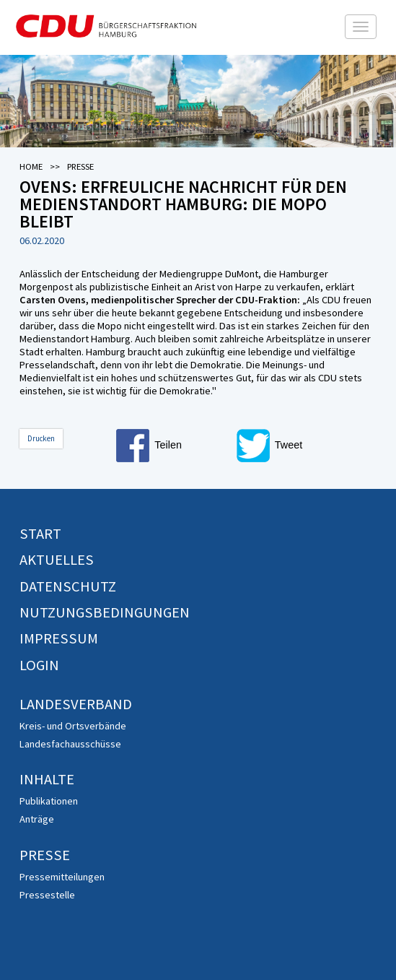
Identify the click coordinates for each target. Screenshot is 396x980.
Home (31, 166)
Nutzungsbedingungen (105, 612)
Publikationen (49, 801)
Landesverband (76, 704)
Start (40, 534)
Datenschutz (68, 586)
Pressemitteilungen (62, 877)
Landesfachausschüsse (70, 744)
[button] (174, 446)
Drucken (41, 438)
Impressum (59, 638)
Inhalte (47, 779)
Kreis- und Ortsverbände (73, 726)
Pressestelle (47, 895)
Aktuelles (57, 560)
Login (39, 665)
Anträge (37, 819)
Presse (45, 855)
